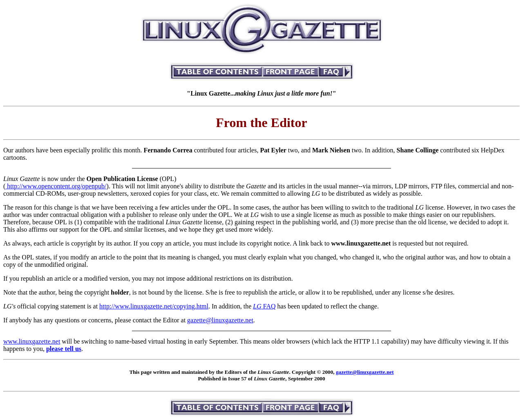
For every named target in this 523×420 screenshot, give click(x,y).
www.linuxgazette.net (32, 341)
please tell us (64, 349)
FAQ (264, 306)
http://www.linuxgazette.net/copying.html (154, 306)
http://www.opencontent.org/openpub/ (56, 186)
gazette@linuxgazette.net (220, 320)
